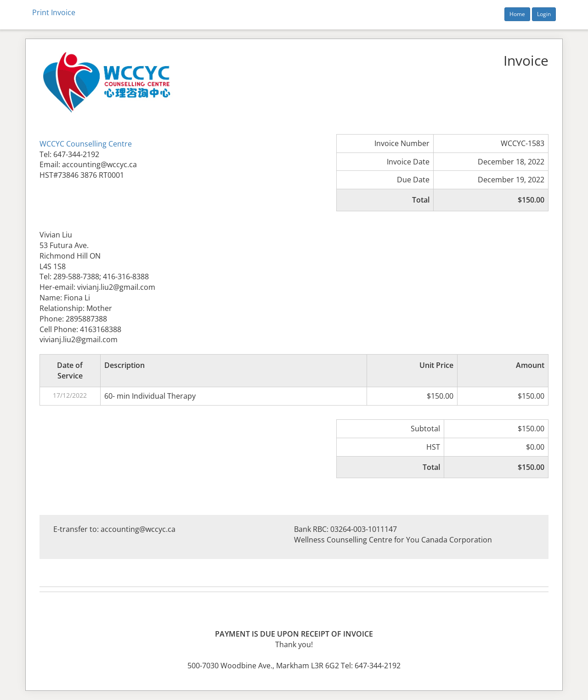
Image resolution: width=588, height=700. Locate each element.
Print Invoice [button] (54, 12)
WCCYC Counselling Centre (86, 144)
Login (544, 14)
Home (517, 14)
